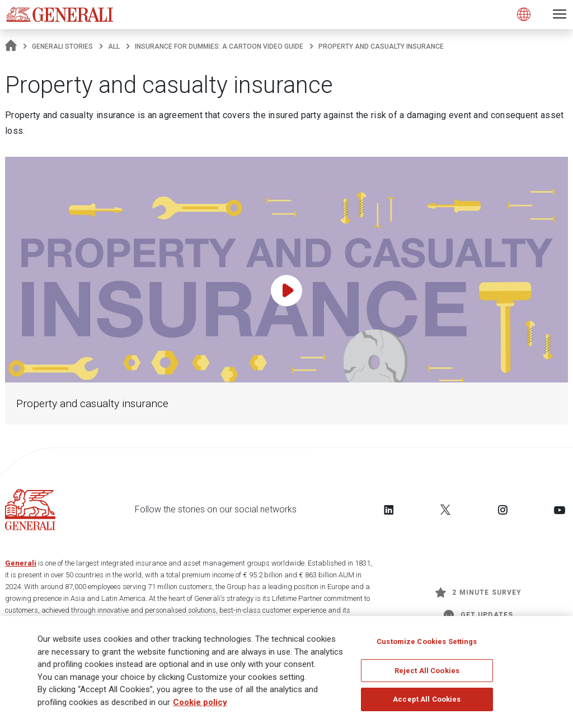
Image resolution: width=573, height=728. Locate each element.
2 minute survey (478, 592)
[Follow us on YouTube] (560, 510)
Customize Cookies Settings (427, 647)
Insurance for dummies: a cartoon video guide (219, 46)
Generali (21, 563)
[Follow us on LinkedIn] (389, 510)
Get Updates (478, 615)
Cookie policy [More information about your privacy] (200, 707)
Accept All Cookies (427, 704)
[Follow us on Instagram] (502, 510)
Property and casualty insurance (92, 403)
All (114, 46)
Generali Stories (62, 46)
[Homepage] (11, 46)
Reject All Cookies (427, 676)
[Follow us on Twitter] (445, 510)
